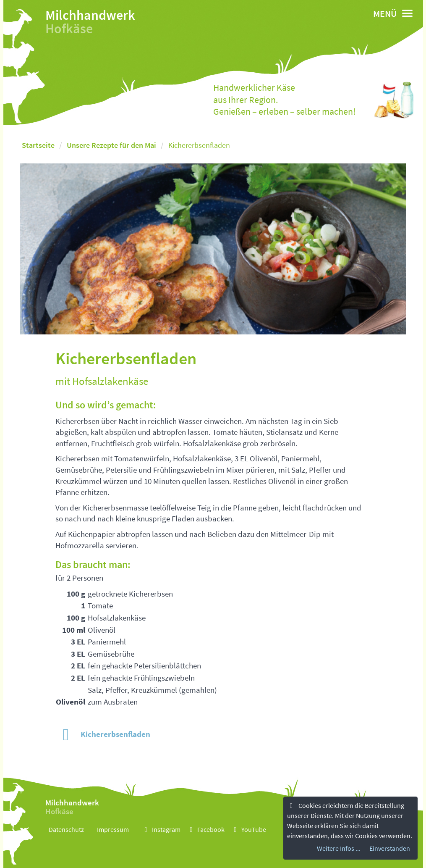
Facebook (206, 829)
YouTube (249, 829)
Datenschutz (66, 829)
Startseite (38, 145)
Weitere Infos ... (339, 849)
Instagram (161, 829)
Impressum (113, 829)
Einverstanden (390, 849)
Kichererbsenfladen (103, 734)
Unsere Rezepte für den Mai (111, 145)
